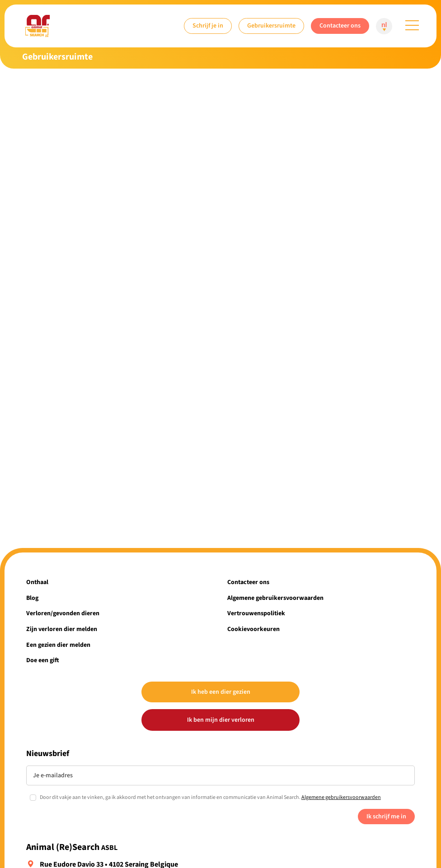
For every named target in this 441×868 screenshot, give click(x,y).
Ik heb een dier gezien (221, 692)
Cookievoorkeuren (253, 629)
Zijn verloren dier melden (62, 629)
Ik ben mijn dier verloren (221, 720)
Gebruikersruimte (271, 26)
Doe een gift (43, 660)
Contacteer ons (340, 26)
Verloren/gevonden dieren (63, 613)
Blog (32, 598)
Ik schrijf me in (386, 816)
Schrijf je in (208, 26)
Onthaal (37, 582)
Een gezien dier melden (58, 645)
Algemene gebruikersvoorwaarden (275, 598)
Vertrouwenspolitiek (256, 613)
